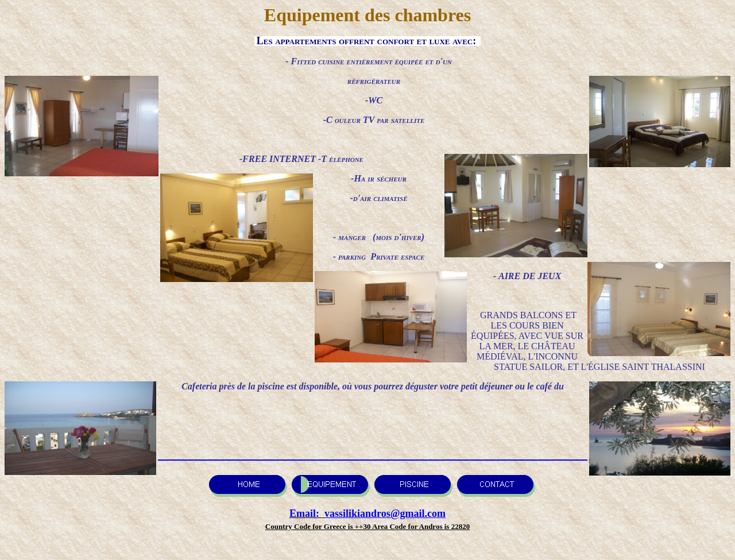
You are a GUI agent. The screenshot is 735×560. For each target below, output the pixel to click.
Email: (306, 513)
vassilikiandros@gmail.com (385, 513)
